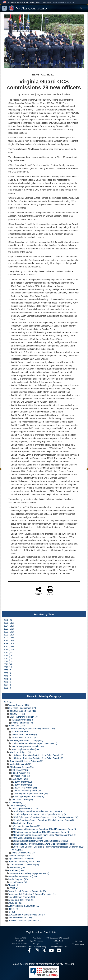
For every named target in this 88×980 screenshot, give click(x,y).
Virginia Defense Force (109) (20, 859)
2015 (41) (8, 652)
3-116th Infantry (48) (21, 785)
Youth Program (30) (17, 882)
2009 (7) (8, 670)
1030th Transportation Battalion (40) (27, 746)
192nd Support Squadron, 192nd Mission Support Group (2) (39, 841)
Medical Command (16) (19, 764)
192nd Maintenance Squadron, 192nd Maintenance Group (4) (40, 832)
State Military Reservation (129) (21, 876)
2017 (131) (9, 647)
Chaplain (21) (13, 885)
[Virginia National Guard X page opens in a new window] (44, 951)
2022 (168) (9, 632)
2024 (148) (9, 626)
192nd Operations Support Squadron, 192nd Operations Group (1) (42, 820)
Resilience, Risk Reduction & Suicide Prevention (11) (31, 894)
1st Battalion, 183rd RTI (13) (23, 732)
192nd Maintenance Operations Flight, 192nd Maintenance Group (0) (43, 835)
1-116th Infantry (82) (21, 782)
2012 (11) (8, 661)
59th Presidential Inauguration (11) (22, 906)
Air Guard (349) (14, 802)
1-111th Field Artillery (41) (24, 788)
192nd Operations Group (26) (24, 808)
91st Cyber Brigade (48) (19, 752)
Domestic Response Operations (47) (23, 921)
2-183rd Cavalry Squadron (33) (26, 791)
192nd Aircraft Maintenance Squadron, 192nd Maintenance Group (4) (44, 829)
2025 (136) (9, 623)
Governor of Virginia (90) (18, 856)
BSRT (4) (13, 888)
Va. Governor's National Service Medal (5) (26, 915)
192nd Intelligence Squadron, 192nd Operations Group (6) (39, 814)
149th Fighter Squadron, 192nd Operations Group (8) (36, 811)
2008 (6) (8, 673)
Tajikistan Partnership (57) (22, 720)
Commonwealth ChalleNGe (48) (23, 865)
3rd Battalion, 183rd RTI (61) (23, 738)
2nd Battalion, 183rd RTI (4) (23, 735)
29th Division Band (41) (21, 800)
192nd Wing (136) (17, 805)
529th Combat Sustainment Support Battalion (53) (33, 743)
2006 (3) (8, 679)
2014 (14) (8, 655)
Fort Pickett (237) (15, 870)
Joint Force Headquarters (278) (21, 708)
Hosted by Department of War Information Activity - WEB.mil (43, 964)
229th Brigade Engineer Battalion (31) (29, 794)
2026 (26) (8, 620)
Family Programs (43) (17, 879)
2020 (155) (9, 638)
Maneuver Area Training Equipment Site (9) (28, 873)
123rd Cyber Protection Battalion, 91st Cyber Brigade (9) (36, 755)
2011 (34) (8, 664)
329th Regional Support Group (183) (25, 740)
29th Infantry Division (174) (21, 767)
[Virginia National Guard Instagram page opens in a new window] (37, 951)
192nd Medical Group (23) (22, 853)
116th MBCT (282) (19, 779)
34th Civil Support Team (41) (21, 711)
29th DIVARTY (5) (18, 770)
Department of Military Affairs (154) (23, 862)
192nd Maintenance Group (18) (25, 826)
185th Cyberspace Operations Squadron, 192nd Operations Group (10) (44, 817)
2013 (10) (8, 658)
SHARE (38, 591)
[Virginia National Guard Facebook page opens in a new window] (29, 951)
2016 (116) (9, 649)
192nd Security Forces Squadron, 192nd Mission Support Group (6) (43, 844)
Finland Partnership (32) (21, 723)
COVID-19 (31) (13, 903)
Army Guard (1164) (15, 726)
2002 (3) (8, 688)
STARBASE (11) (16, 867)
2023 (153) (9, 629)
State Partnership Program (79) (23, 717)
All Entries (8, 702)
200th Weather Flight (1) (23, 823)
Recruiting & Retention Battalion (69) (25, 761)
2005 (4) (8, 682)
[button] (64, 2)
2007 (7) (8, 676)
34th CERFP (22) (16, 714)
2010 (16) (8, 667)
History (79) (12, 909)
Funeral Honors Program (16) (20, 897)
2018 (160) (9, 644)
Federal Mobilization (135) (19, 918)
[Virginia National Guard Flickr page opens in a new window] (59, 951)
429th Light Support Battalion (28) (27, 797)
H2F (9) (10, 912)
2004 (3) (8, 685)
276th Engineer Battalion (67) (24, 749)
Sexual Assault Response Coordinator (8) (26, 891)
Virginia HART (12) (21, 776)
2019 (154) (9, 641)
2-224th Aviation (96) (20, 773)
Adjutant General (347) (17, 705)
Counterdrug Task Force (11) (20, 900)
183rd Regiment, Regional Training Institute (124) (31, 729)
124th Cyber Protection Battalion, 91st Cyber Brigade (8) (36, 758)
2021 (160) (9, 635)
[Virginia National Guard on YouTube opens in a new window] (51, 951)
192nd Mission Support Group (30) (26, 838)
